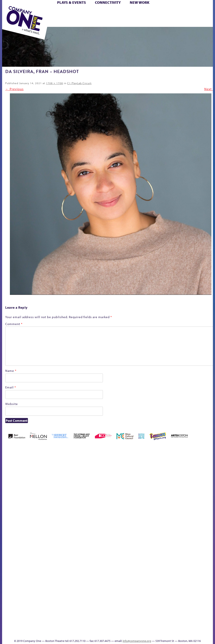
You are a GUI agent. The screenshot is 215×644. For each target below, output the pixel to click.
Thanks (100, 633)
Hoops (172, 506)
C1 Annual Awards (118, 627)
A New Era (25, 500)
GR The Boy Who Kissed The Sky (148, 487)
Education (138, 506)
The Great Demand (119, 609)
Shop (88, 17)
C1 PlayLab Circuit (79, 83)
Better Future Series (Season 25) (63, 493)
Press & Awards (135, 22)
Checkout (119, 506)
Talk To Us (195, 609)
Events (209, 615)
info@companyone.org (137, 641)
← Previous (14, 89)
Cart (112, 12)
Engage (209, 512)
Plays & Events (71, 2)
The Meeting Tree (143, 609)
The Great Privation (125, 609)
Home (8, 506)
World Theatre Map (210, 567)
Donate (130, 506)
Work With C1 (153, 609)
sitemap (167, 615)
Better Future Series (50, 500)
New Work (140, 2)
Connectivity (108, 2)
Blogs (208, 579)
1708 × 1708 (54, 83)
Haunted (155, 506)
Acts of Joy (37, 500)
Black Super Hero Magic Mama (81, 493)
